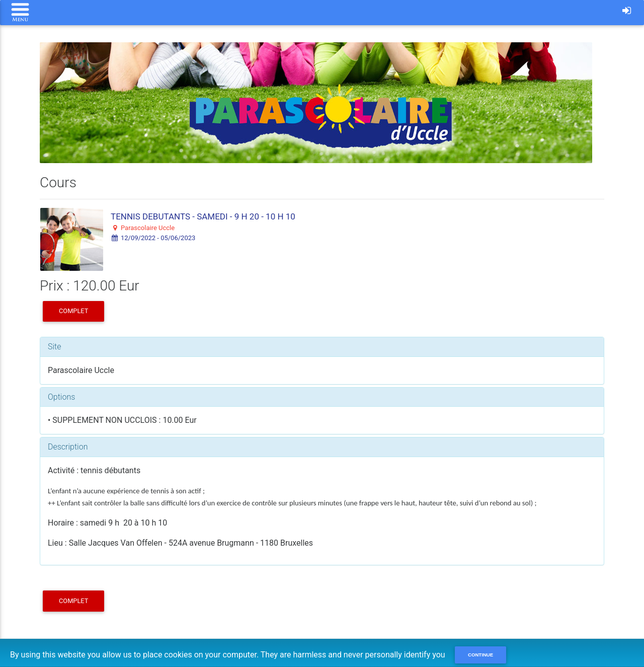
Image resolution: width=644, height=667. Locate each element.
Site (55, 347)
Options (61, 397)
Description (68, 447)
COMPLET (73, 311)
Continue (480, 655)
